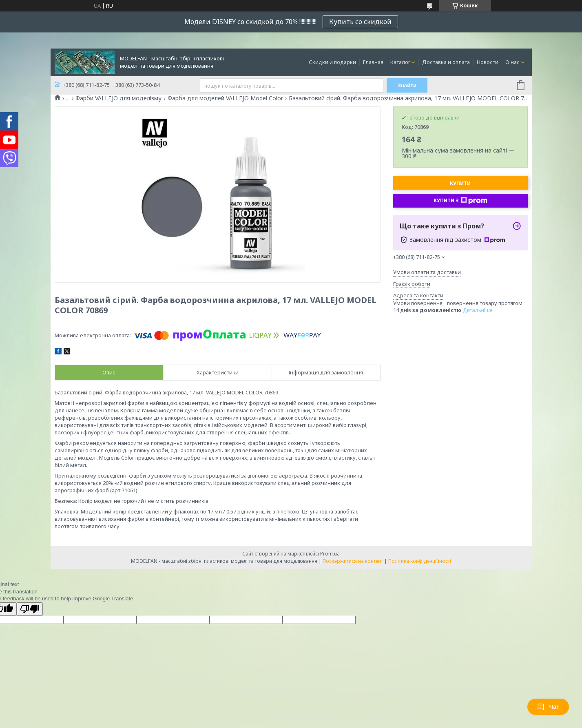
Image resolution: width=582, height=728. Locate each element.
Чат (548, 707)
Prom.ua (330, 554)
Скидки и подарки (332, 62)
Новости (488, 62)
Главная (373, 62)
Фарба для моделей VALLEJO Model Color (225, 98)
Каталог (400, 62)
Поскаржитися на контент (353, 561)
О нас (512, 62)
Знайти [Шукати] (407, 85)
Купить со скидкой (360, 22)
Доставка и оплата (446, 62)
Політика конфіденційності (420, 561)
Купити (460, 183)
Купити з (460, 201)
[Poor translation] (30, 609)
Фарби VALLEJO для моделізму (118, 98)
